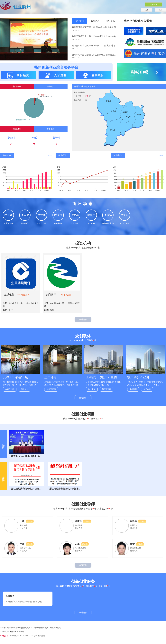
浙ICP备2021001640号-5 (16, 632)
